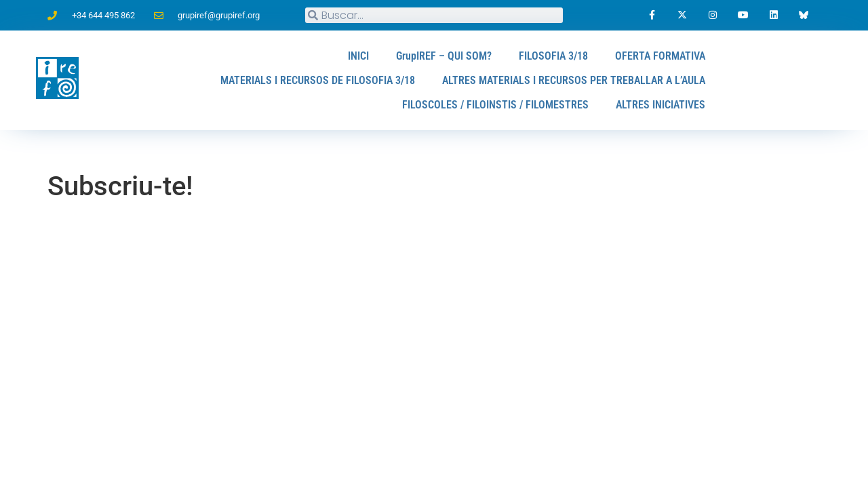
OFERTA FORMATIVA (660, 56)
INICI (358, 56)
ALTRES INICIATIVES (660, 105)
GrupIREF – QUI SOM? (444, 56)
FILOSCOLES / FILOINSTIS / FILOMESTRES (495, 105)
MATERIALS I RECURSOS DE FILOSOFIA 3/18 (318, 80)
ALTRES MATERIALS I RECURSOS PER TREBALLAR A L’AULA (574, 80)
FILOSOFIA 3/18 (553, 56)
